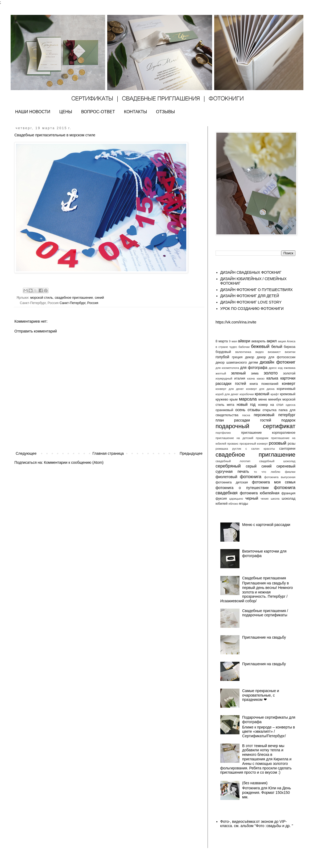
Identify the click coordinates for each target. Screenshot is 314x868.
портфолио (223, 433)
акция (282, 341)
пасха (246, 415)
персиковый (264, 415)
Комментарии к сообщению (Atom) (74, 462)
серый (251, 466)
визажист (274, 352)
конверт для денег (230, 389)
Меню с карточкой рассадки (266, 525)
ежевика (290, 368)
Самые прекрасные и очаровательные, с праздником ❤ (261, 695)
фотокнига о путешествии (242, 488)
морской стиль (42, 298)
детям (253, 363)
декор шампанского (231, 363)
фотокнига (251, 477)
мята (230, 405)
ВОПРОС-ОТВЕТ (98, 112)
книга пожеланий (264, 384)
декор (250, 357)
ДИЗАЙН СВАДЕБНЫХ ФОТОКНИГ (251, 272)
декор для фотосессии (276, 357)
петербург (287, 415)
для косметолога (227, 368)
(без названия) (255, 783)
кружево (222, 399)
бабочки (244, 347)
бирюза (290, 347)
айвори (244, 341)
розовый (278, 443)
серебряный (228, 466)
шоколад (289, 499)
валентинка (243, 352)
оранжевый (224, 410)
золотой (289, 373)
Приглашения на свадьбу (264, 664)
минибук (275, 399)
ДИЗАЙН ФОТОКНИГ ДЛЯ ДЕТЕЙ (250, 296)
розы (292, 444)
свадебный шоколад (277, 461)
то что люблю (267, 472)
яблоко (233, 504)
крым (234, 399)
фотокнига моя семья (274, 482)
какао (261, 378)
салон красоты (263, 449)
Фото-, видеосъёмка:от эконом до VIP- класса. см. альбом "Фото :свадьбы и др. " (257, 824)
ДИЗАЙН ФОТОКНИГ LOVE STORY (251, 302)
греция (237, 357)
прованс (233, 444)
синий (99, 298)
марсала (248, 399)
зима (255, 373)
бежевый (260, 346)
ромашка (222, 449)
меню (263, 399)
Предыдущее (191, 453)
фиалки (290, 472)
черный (252, 498)
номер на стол (271, 405)
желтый (221, 373)
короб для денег (227, 394)
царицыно (236, 499)
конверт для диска (260, 389)
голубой (222, 357)
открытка (269, 410)
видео (260, 352)
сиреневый (286, 466)
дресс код (276, 368)
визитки (290, 352)
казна (251, 378)
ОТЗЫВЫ (165, 112)
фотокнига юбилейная (259, 493)
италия (240, 378)
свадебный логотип (233, 461)
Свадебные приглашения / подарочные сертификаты (265, 613)
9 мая (233, 341)
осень (240, 410)
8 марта (222, 341)
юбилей (222, 504)
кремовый (288, 394)
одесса (291, 405)
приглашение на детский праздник (242, 438)
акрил (272, 341)
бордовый (223, 352)
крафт (275, 394)
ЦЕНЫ (66, 112)
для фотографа (254, 368)
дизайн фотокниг (278, 362)
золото (271, 373)
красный (262, 394)
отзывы (254, 410)
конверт (289, 384)
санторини (287, 449)
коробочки (247, 394)
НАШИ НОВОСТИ (33, 112)
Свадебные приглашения (264, 578)
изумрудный (224, 378)
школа (275, 499)
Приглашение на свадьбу (264, 637)
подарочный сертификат (255, 426)
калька (272, 378)
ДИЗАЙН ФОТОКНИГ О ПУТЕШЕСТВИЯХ (257, 290)
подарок (288, 420)
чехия (265, 499)
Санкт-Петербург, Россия (79, 303)
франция (288, 493)
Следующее (26, 453)
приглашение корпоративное (268, 433)
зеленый (238, 373)
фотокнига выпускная (280, 477)
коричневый (286, 389)
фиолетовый (226, 477)
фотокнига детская (232, 482)
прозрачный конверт (254, 444)
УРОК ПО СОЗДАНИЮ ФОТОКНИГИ (252, 309)
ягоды (243, 504)
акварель (259, 341)
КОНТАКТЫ (135, 112)
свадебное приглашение (74, 298)
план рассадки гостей (243, 420)
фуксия (221, 499)
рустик (237, 449)
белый (277, 347)
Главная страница (108, 453)
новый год (246, 404)
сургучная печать (232, 471)
